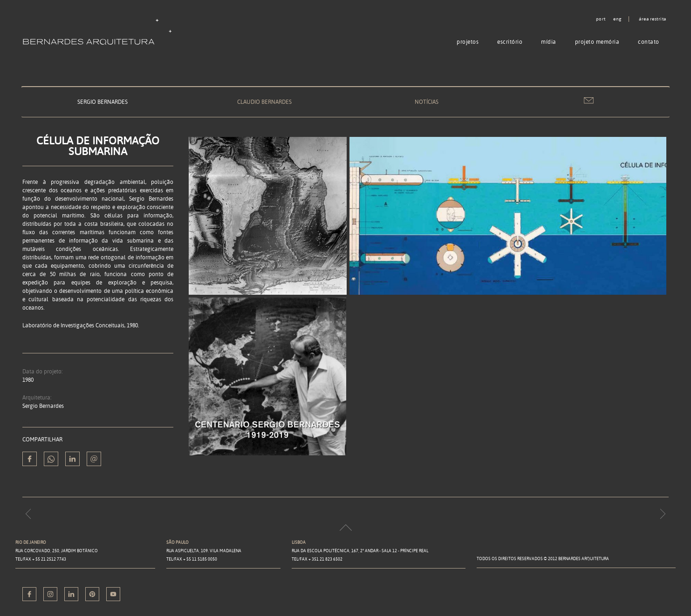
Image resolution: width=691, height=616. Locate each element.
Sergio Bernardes (103, 102)
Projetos (468, 42)
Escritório (510, 42)
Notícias (427, 102)
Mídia (549, 42)
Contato (649, 42)
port (601, 19)
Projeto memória (597, 42)
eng (617, 19)
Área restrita (653, 19)
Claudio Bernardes (264, 102)
